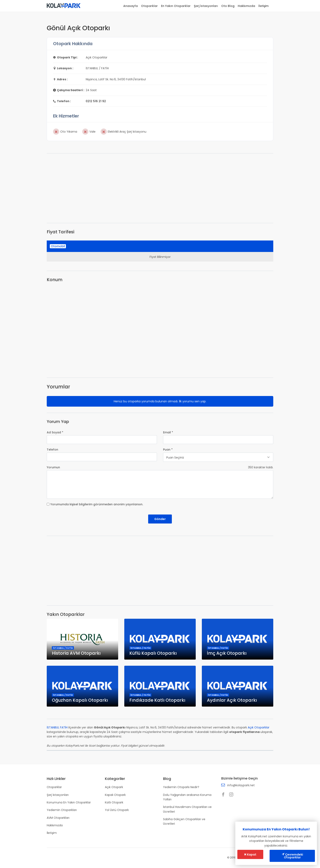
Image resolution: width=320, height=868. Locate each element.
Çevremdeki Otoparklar (292, 856)
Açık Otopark (114, 787)
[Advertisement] (160, 188)
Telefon (52, 450)
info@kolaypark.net (241, 785)
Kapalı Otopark (115, 795)
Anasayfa (131, 6)
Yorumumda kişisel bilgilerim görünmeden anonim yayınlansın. (97, 504)
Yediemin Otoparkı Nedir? (181, 787)
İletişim (263, 6)
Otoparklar (149, 6)
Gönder (160, 519)
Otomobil (58, 246)
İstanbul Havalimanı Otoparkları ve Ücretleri (187, 809)
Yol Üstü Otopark (117, 810)
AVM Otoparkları (58, 818)
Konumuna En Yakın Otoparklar (69, 802)
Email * (168, 432)
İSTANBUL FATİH (57, 727)
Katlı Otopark (114, 802)
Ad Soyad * (55, 432)
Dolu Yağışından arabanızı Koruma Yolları (187, 797)
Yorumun (53, 467)
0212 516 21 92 (96, 101)
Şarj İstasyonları (206, 6)
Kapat (250, 855)
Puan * (168, 450)
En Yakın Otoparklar (176, 6)
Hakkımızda (246, 6)
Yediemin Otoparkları (62, 810)
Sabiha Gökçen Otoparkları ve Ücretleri (184, 821)
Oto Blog (228, 6)
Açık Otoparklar (259, 727)
